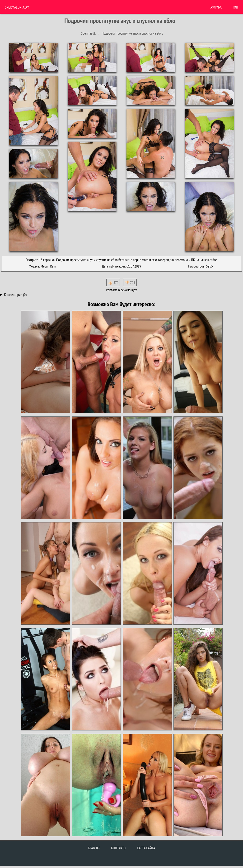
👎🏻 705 (130, 282)
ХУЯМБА (216, 7)
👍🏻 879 (113, 282)
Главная (94, 848)
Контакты (119, 848)
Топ (235, 7)
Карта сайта (146, 848)
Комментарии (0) (15, 295)
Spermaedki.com (17, 7)
